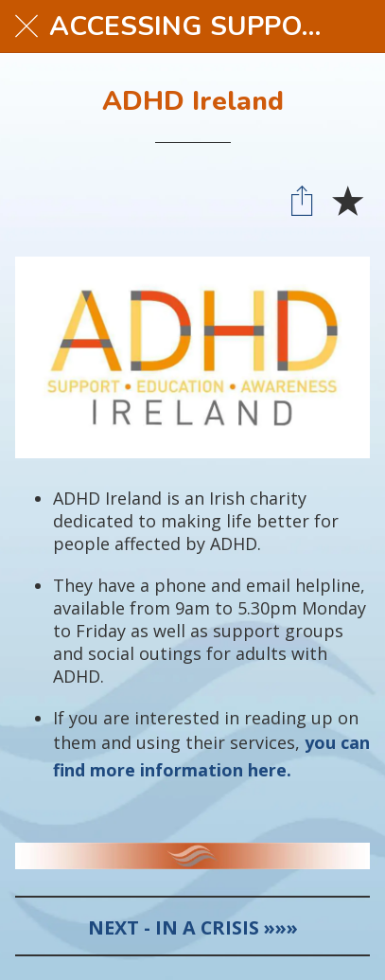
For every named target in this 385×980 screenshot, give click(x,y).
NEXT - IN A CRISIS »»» (193, 927)
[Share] (302, 200)
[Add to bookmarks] (347, 200)
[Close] (26, 27)
